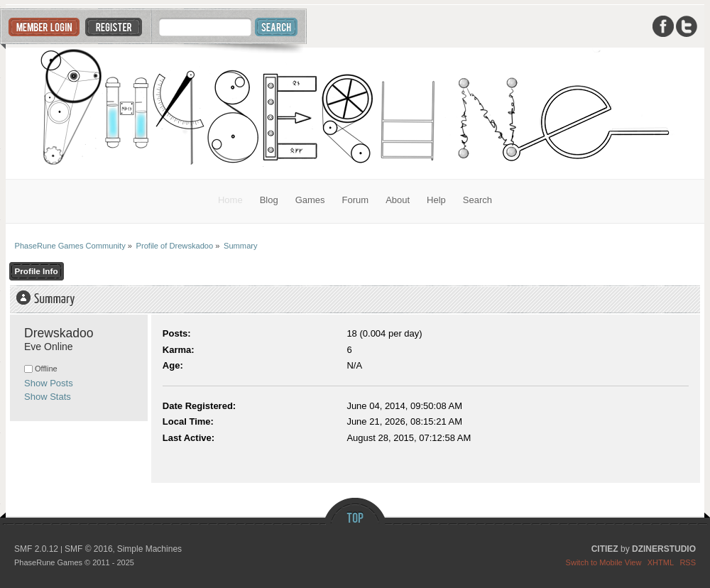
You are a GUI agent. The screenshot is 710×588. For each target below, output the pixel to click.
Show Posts (49, 383)
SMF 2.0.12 (36, 549)
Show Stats (48, 397)
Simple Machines (149, 549)
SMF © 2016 (89, 549)
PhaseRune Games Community (355, 113)
